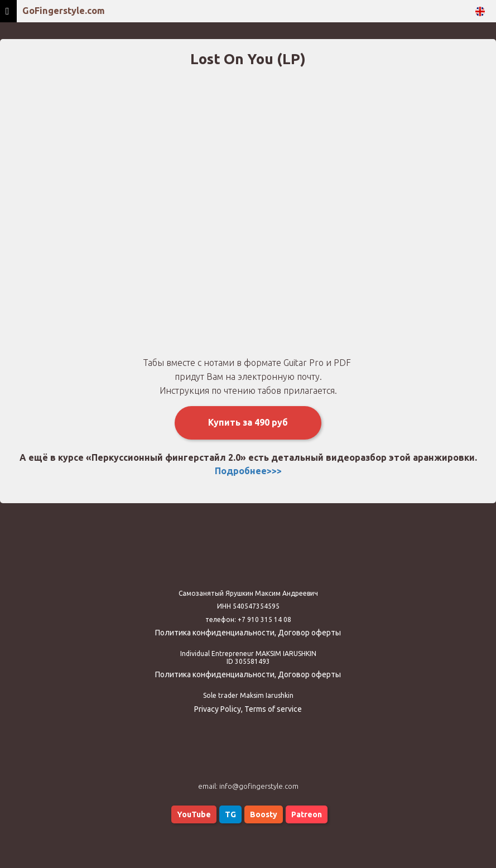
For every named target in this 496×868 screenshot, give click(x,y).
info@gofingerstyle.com (259, 786)
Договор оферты (309, 633)
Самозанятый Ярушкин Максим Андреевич (248, 593)
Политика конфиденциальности (215, 633)
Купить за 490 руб (248, 422)
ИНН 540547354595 (248, 606)
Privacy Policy (218, 709)
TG (230, 814)
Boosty (264, 814)
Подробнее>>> (248, 471)
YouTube (194, 814)
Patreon (307, 814)
